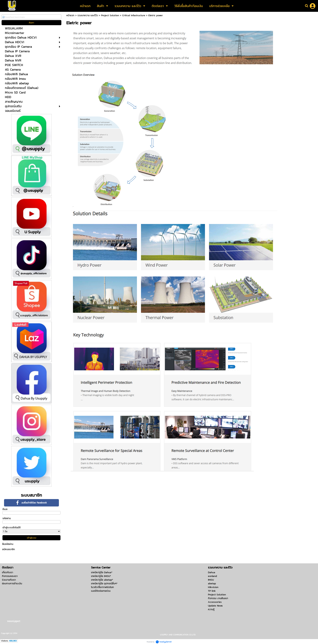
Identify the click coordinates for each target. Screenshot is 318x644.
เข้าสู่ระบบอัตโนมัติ (12, 528)
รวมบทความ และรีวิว (88, 15)
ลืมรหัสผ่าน (8, 544)
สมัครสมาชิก (9, 549)
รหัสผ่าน (7, 518)
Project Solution (110, 15)
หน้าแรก (70, 15)
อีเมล (5, 509)
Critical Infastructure (134, 15)
